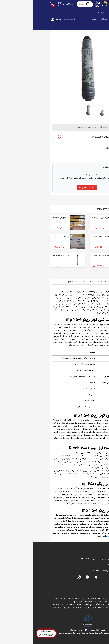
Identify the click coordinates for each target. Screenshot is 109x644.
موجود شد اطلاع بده (55, 188)
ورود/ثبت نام (33, 4)
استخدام (84, 19)
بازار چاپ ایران (82, 127)
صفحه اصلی (82, 13)
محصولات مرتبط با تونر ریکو (77, 209)
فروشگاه (68, 13)
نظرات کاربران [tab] (56, 282)
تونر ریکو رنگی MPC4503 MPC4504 (23, 218)
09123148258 (13, 635)
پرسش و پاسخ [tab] (40, 282)
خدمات (72, 19)
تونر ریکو (77, 148)
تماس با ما (82, 590)
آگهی (56, 13)
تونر (46, 127)
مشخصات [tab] (69, 282)
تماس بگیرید (75, 167)
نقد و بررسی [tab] (83, 281)
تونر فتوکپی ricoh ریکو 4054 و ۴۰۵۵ (24, 237)
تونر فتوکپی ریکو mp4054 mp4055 (63, 255)
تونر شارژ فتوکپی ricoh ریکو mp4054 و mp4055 (59, 237)
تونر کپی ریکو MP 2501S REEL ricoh (23, 255)
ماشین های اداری (57, 127)
